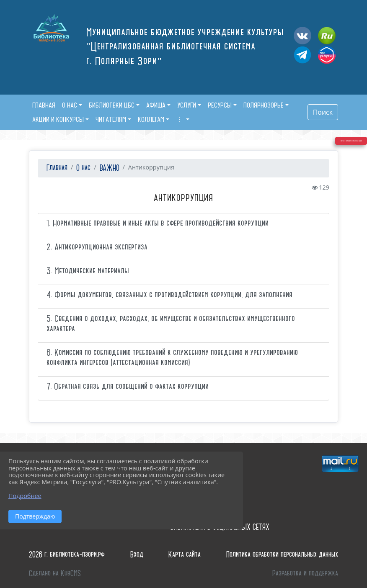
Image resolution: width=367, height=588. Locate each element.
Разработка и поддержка (305, 574)
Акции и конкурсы (58, 119)
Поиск (323, 112)
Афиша (156, 105)
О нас (70, 105)
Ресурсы (220, 105)
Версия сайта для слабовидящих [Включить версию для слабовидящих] (337, 177)
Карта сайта (185, 555)
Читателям (111, 119)
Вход (137, 555)
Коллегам (151, 119)
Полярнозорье (264, 105)
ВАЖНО (110, 168)
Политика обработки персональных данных (282, 555)
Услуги (187, 105)
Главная (56, 168)
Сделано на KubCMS (55, 574)
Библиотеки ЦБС (112, 105)
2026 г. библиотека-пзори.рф (67, 555)
